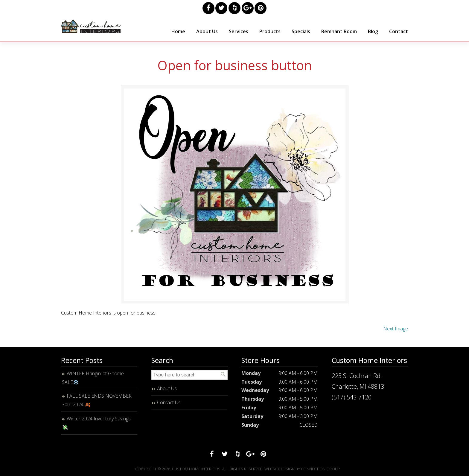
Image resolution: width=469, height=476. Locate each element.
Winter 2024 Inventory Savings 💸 (96, 423)
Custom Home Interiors (91, 26)
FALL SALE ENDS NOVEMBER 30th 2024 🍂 (97, 400)
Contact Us (169, 402)
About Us (167, 388)
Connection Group (320, 469)
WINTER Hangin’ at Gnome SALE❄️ (93, 378)
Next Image (396, 329)
